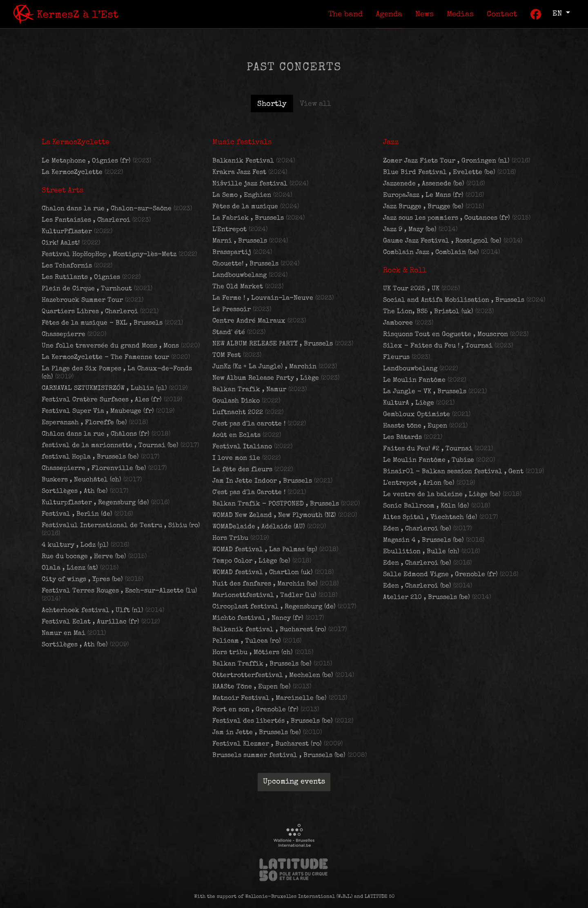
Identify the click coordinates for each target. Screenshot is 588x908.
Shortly (272, 104)
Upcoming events (294, 782)
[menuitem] (345, 14)
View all (315, 104)
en (558, 14)
